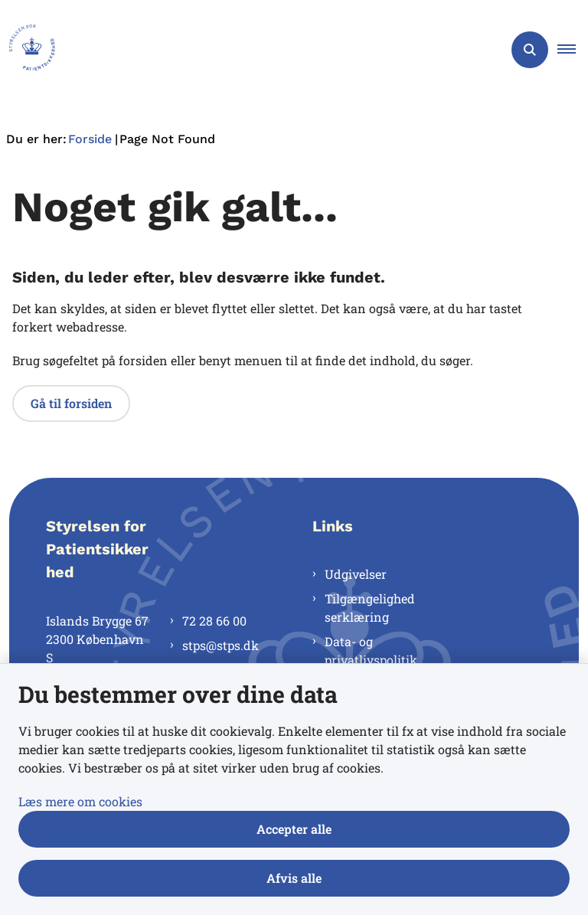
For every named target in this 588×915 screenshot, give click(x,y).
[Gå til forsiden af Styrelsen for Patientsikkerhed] (28, 50)
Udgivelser (356, 574)
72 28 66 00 (214, 621)
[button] (573, 50)
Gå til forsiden (71, 403)
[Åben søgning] (530, 50)
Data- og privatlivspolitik (371, 650)
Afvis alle (294, 878)
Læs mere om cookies (80, 801)
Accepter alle (294, 829)
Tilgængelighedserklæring (370, 608)
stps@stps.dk (220, 645)
